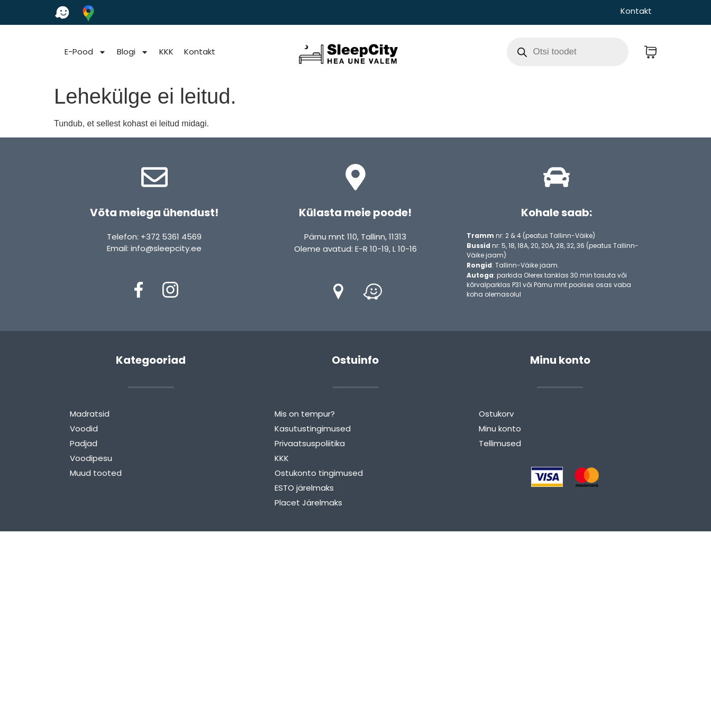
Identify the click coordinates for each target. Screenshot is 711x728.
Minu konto (500, 428)
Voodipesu (91, 458)
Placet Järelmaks (308, 503)
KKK (166, 52)
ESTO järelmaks (304, 488)
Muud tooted (96, 473)
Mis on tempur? (305, 414)
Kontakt (636, 11)
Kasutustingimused (313, 428)
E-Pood (85, 52)
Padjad (84, 443)
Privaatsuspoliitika (310, 443)
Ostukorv (496, 414)
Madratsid (90, 414)
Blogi (133, 52)
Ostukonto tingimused (319, 473)
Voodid (84, 428)
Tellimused (500, 443)
